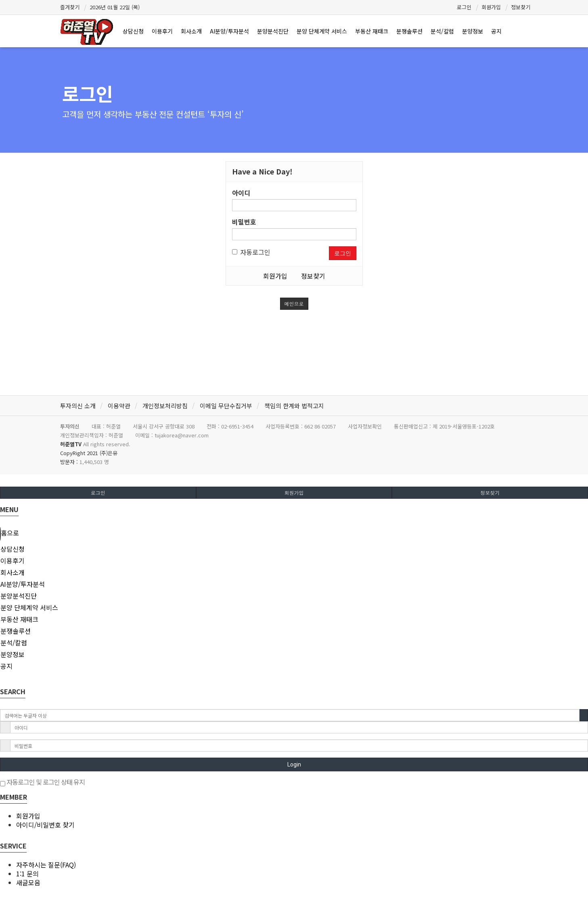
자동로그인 (251, 252)
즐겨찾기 (70, 7)
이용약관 (119, 406)
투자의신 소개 (78, 406)
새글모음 (28, 882)
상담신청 (133, 31)
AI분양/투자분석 (229, 31)
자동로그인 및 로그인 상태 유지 (42, 782)
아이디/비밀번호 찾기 (45, 825)
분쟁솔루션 (409, 31)
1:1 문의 (27, 874)
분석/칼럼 (442, 31)
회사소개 (191, 31)
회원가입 (491, 7)
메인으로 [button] (294, 303)
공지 (496, 31)
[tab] (294, 549)
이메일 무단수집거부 (226, 406)
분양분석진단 (273, 31)
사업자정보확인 (365, 426)
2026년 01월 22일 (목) (115, 7)
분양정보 (473, 31)
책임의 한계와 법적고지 (294, 406)
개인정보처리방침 (165, 406)
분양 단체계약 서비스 (322, 31)
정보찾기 (521, 7)
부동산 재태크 (372, 31)
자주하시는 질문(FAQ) (46, 865)
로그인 (464, 7)
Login (294, 764)
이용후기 (162, 31)
